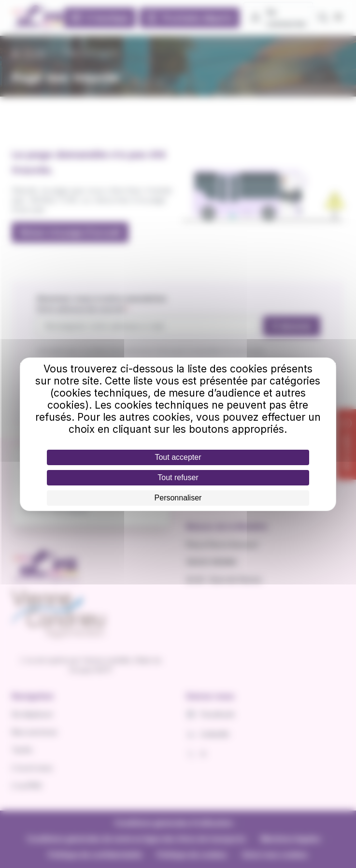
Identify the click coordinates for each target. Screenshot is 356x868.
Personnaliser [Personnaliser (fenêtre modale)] (178, 498)
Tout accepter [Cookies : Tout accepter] (178, 457)
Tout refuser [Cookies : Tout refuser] (178, 477)
